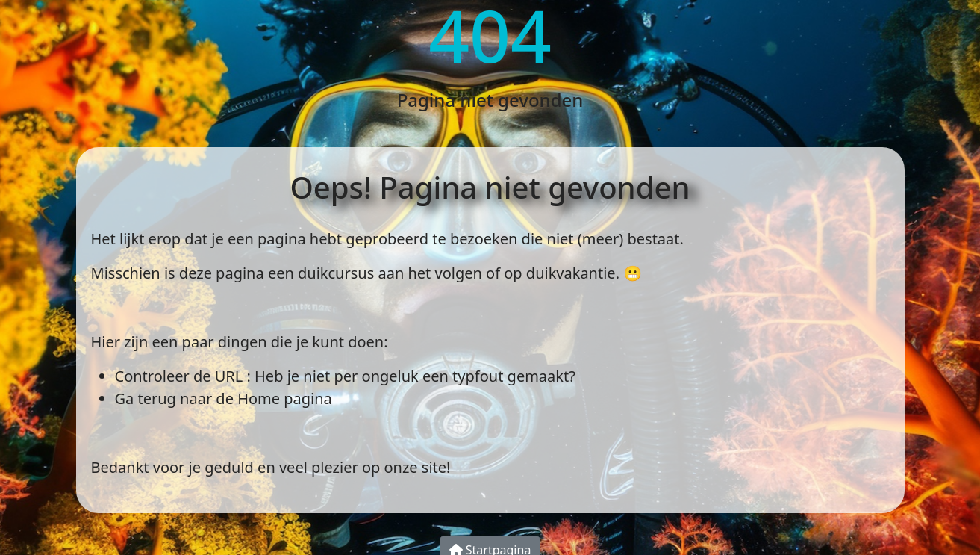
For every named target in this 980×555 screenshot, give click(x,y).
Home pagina (285, 399)
